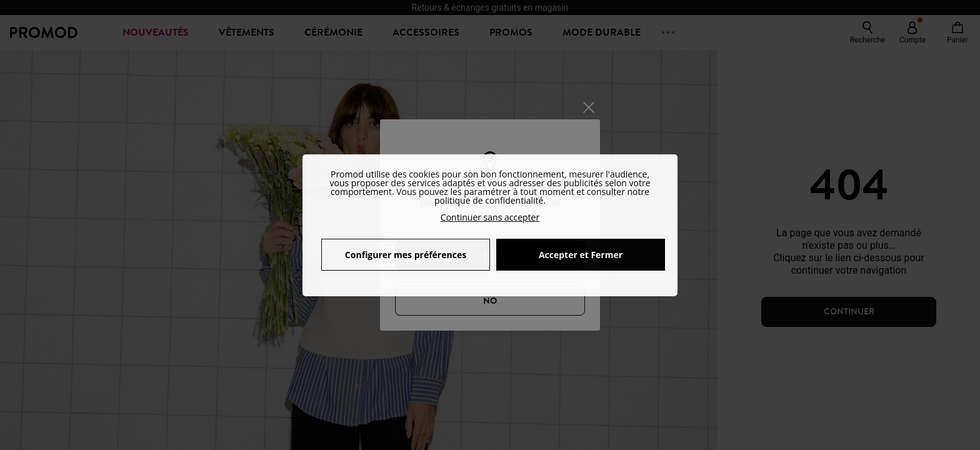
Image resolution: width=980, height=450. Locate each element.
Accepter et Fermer (581, 255)
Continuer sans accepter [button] (490, 217)
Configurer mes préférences (406, 255)
